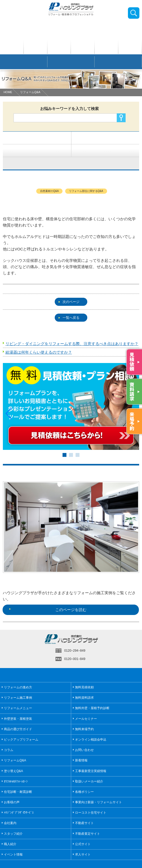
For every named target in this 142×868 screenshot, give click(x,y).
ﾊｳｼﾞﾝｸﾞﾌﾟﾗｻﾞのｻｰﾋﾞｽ (19, 800)
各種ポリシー (84, 779)
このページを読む (48, 597)
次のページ (69, 302)
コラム (9, 737)
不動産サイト (84, 811)
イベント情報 (13, 842)
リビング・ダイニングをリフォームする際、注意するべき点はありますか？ (72, 344)
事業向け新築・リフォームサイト (98, 790)
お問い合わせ (84, 737)
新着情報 (81, 748)
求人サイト (83, 842)
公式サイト (83, 832)
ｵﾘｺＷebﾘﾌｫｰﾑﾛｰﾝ (16, 769)
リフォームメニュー (18, 696)
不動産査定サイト (88, 821)
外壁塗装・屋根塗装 (18, 706)
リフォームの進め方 (18, 675)
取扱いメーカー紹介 (89, 769)
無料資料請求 (84, 685)
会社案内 (10, 811)
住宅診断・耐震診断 (18, 779)
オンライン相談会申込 (91, 727)
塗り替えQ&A (13, 759)
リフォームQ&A (30, 92)
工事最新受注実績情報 (91, 759)
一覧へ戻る (69, 318)
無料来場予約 (84, 717)
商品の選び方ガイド (18, 717)
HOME (8, 92)
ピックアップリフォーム (21, 727)
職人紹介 (10, 832)
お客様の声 (12, 790)
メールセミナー (86, 706)
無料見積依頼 (84, 675)
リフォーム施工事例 (18, 685)
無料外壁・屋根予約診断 (92, 696)
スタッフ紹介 (13, 821)
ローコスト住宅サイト (91, 800)
